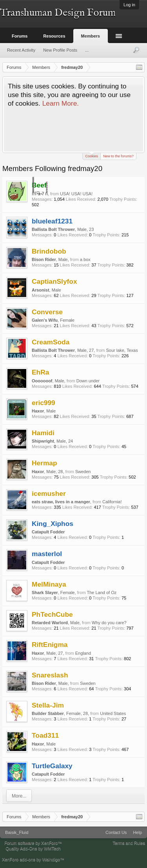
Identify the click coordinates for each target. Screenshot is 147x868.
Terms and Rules (129, 843)
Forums (20, 36)
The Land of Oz (102, 592)
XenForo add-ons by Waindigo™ (33, 859)
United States (113, 713)
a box (85, 259)
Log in (129, 5)
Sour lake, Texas (122, 350)
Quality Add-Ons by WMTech (33, 848)
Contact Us (116, 832)
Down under (88, 381)
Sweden (83, 472)
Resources (54, 36)
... (87, 50)
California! (112, 502)
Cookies (92, 156)
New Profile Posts (60, 50)
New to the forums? (118, 156)
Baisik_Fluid (17, 832)
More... (19, 796)
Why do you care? (109, 623)
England (83, 653)
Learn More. (61, 103)
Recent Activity (21, 50)
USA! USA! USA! (76, 194)
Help (137, 832)
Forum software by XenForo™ (33, 843)
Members (91, 36)
